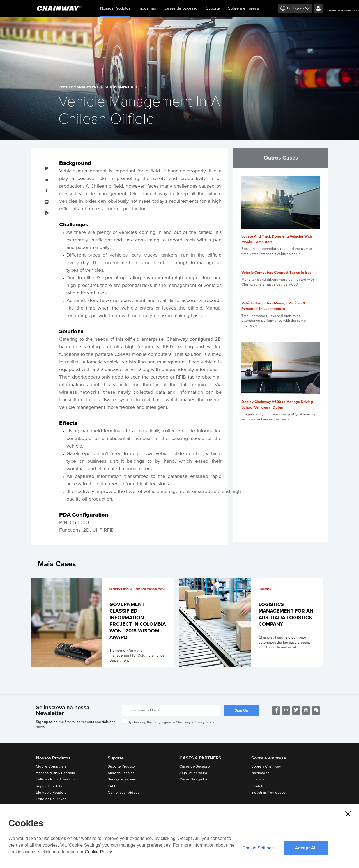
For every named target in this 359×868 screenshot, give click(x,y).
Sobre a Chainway (266, 766)
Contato (258, 786)
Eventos (258, 779)
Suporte (213, 8)
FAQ (111, 786)
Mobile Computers (51, 766)
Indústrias (147, 8)
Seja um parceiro (193, 773)
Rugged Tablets (49, 786)
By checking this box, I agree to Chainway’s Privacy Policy (171, 722)
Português (296, 8)
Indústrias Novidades (268, 793)
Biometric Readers (51, 793)
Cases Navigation (194, 779)
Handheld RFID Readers (55, 773)
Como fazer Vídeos (124, 793)
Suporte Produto (121, 766)
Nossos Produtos (115, 11)
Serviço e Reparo (122, 779)
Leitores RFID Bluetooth (55, 779)
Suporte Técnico (121, 773)
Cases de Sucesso (181, 8)
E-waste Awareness (343, 10)
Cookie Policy (98, 852)
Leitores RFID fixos (51, 799)
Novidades (260, 773)
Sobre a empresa (243, 8)
